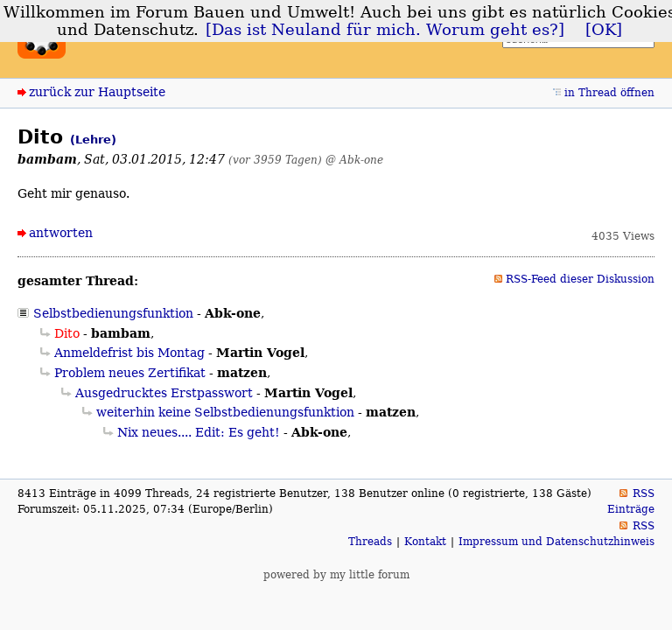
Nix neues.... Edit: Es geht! (199, 432)
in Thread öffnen (609, 93)
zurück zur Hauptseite (97, 92)
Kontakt (425, 542)
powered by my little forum (336, 575)
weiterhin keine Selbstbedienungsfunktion (225, 412)
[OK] (604, 30)
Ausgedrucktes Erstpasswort (164, 393)
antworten (61, 233)
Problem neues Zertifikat (130, 373)
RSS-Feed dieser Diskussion (580, 279)
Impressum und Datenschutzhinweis (556, 542)
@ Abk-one (354, 160)
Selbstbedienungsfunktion (113, 313)
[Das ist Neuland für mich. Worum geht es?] (385, 30)
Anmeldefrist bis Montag (129, 353)
